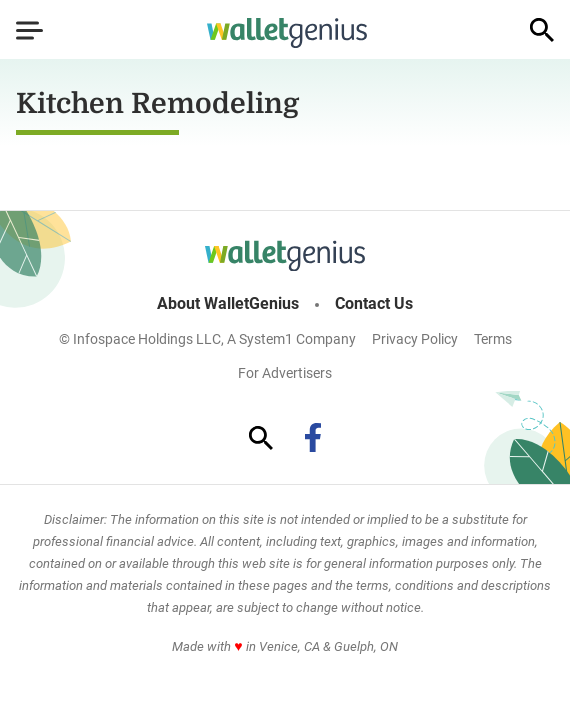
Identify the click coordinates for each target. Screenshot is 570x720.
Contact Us (374, 304)
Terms (493, 339)
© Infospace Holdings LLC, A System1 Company (207, 339)
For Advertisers (285, 373)
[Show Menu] (29, 30)
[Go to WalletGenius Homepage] (287, 33)
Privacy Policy (415, 339)
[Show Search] (542, 30)
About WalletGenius (228, 304)
